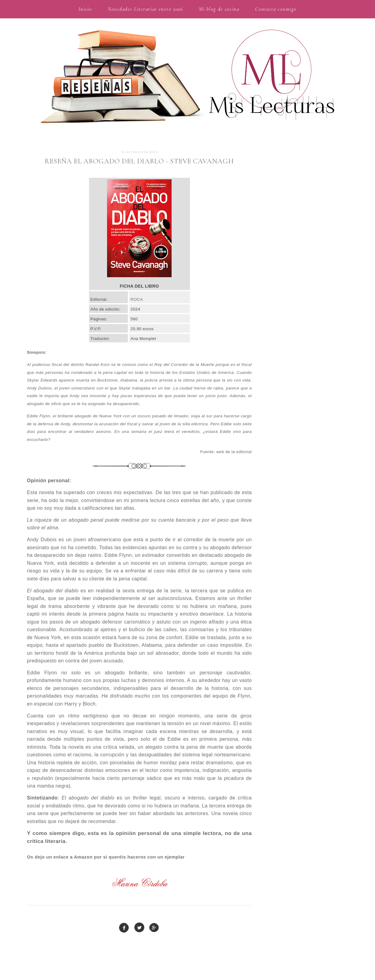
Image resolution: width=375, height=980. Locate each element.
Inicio (85, 9)
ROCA (137, 299)
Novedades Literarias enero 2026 (145, 9)
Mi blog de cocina (219, 9)
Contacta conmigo (276, 9)
